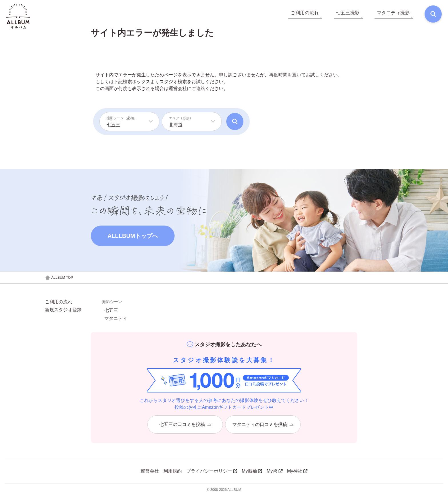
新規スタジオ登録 (63, 310)
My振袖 (252, 471)
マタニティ (116, 318)
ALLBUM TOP (59, 278)
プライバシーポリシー (212, 471)
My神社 (297, 471)
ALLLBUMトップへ (133, 236)
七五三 (111, 310)
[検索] (433, 14)
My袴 (274, 471)
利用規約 (173, 471)
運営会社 (178, 88)
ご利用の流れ (59, 302)
